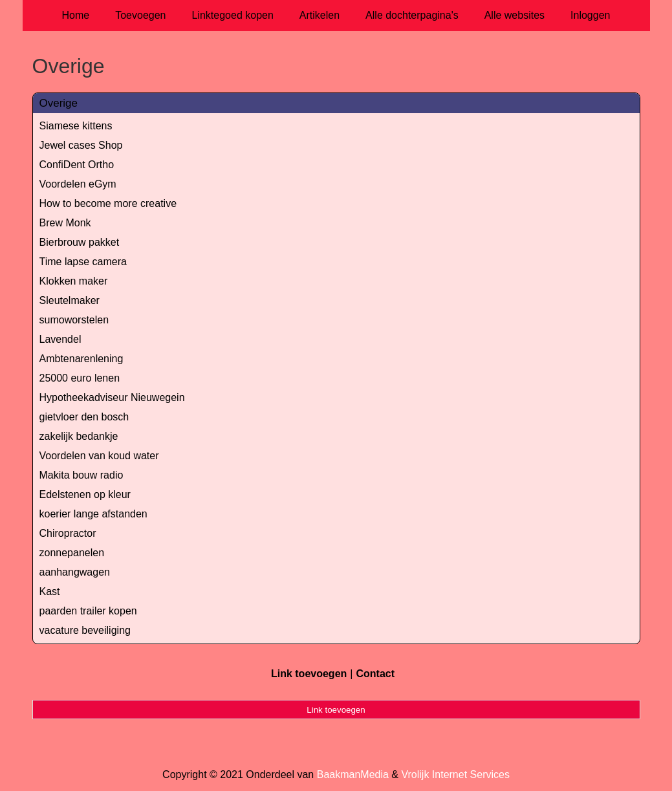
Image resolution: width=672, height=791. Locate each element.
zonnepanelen (72, 553)
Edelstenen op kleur (85, 494)
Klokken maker (74, 281)
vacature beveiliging (85, 630)
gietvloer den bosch (84, 417)
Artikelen (320, 15)
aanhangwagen (75, 572)
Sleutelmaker (70, 300)
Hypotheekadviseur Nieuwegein (112, 397)
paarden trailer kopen (88, 611)
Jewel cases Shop (81, 145)
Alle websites (515, 15)
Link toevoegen (309, 674)
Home (76, 15)
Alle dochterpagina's (412, 15)
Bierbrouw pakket (80, 242)
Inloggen (590, 15)
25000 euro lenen (80, 378)
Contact (375, 674)
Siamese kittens (76, 126)
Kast (50, 591)
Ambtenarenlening (81, 359)
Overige (59, 103)
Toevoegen (140, 15)
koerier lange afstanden (93, 514)
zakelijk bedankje (79, 436)
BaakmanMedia (353, 775)
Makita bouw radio (81, 475)
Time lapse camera (83, 262)
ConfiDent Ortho (77, 165)
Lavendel (60, 339)
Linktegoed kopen (233, 15)
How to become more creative (108, 203)
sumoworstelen (74, 320)
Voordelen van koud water (99, 456)
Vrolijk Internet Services (455, 775)
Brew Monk (65, 223)
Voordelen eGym (78, 184)
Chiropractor (68, 533)
